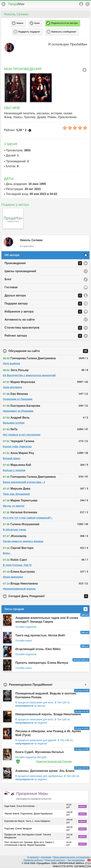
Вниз (87, 864)
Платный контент (55, 860)
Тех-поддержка (76, 860)
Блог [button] (37, 23)
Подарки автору (43, 304)
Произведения (43, 263)
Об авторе (12, 255)
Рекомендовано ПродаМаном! (49, 685)
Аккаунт (81, 4)
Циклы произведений (20, 271)
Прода (16, 4)
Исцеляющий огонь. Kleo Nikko (38, 649)
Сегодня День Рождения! (48, 596)
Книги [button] (20, 23)
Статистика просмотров (43, 328)
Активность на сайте (20, 320)
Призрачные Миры (34, 796)
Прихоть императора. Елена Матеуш (42, 663)
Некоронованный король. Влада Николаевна (48, 714)
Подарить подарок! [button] (29, 32)
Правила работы (33, 860)
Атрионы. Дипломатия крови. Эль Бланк (45, 771)
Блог (8, 279)
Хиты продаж (46, 609)
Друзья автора (43, 296)
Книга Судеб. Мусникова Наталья (40, 752)
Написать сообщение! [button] (64, 32)
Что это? (30, 130)
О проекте (33, 857)
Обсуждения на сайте (48, 351)
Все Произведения (84, 70)
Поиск (88, 4)
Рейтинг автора (43, 336)
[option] (15, 88)
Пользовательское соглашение (71, 857)
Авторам (46, 857)
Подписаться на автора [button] (64, 23)
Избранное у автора (43, 312)
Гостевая (11, 287)
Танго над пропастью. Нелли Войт (40, 635)
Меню (3, 4)
